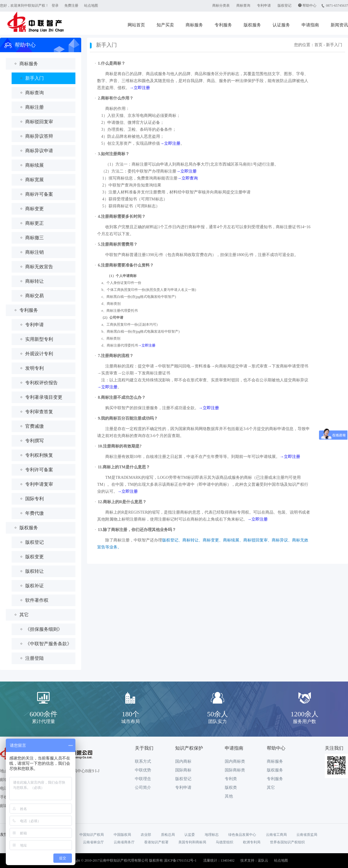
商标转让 (35, 281)
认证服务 (281, 25)
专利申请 (264, 6)
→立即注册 (140, 88)
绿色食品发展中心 (242, 835)
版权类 (231, 788)
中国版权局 (122, 835)
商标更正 (35, 223)
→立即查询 (188, 178)
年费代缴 (35, 513)
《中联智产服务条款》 (48, 644)
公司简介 (143, 788)
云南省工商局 (276, 835)
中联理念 (143, 779)
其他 (229, 796)
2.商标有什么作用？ (116, 98)
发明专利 (35, 368)
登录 (55, 6)
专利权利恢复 (39, 455)
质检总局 (168, 835)
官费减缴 (35, 426)
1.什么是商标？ (112, 63)
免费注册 (71, 6)
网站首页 (136, 25)
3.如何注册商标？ (114, 154)
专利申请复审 (39, 484)
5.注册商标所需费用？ (118, 244)
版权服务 (252, 25)
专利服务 (223, 25)
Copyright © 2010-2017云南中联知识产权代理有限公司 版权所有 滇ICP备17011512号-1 (131, 860)
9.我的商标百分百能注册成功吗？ (128, 418)
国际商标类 (235, 770)
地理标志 (212, 835)
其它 (24, 615)
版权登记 (284, 6)
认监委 (190, 835)
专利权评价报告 (41, 383)
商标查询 (243, 6)
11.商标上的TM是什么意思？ (124, 467)
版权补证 (35, 586)
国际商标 (183, 770)
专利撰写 (35, 441)
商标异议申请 (39, 151)
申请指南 (310, 25)
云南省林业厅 (93, 842)
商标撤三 (35, 238)
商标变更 (35, 209)
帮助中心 (309, 6)
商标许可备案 (39, 194)
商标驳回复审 (39, 122)
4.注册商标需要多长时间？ (122, 216)
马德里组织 (224, 842)
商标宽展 (35, 180)
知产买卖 (165, 25)
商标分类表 (221, 6)
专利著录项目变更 (44, 397)
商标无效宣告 (39, 267)
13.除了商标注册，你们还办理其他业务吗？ (137, 530)
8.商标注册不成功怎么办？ (122, 397)
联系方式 (143, 761)
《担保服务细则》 (44, 629)
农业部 (146, 835)
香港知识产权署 (156, 842)
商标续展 (35, 165)
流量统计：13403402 (219, 860)
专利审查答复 (39, 412)
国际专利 (35, 499)
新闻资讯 (339, 25)
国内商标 (183, 761)
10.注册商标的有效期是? (120, 446)
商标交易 (35, 296)
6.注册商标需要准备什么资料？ (126, 265)
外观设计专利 (39, 354)
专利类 (231, 779)
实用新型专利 (39, 339)
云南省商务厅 (124, 842)
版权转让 (35, 571)
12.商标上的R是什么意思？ (122, 502)
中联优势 (143, 770)
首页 (318, 45)
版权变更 (35, 557)
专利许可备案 (39, 470)
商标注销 (35, 252)
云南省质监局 (307, 835)
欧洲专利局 (252, 842)
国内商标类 (235, 761)
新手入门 (35, 78)
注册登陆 (35, 658)
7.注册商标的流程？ (116, 356)
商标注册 (35, 107)
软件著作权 (37, 600)
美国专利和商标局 (192, 842)
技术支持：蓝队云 (254, 860)
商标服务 (194, 25)
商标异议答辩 (39, 136)
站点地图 (91, 6)
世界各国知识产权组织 (287, 842)
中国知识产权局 (92, 835)
